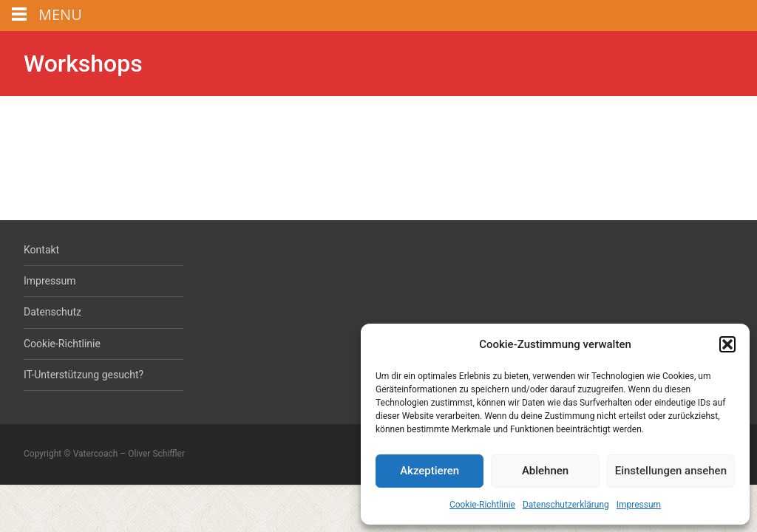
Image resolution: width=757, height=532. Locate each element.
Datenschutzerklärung (566, 505)
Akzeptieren (430, 471)
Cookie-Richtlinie (482, 505)
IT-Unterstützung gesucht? (84, 375)
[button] (727, 344)
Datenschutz (52, 312)
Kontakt (41, 250)
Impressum (639, 505)
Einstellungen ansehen (671, 471)
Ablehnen (545, 471)
